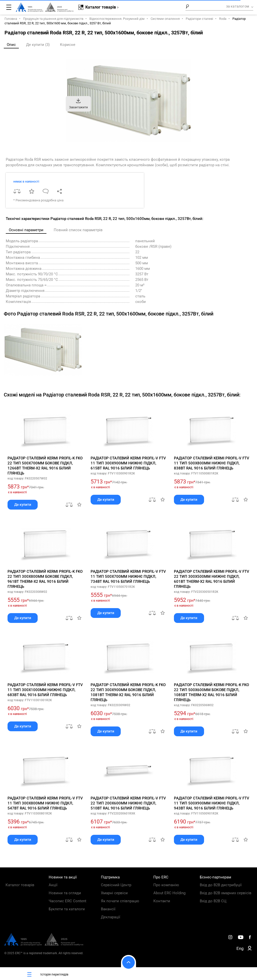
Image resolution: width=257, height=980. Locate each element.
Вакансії (108, 909)
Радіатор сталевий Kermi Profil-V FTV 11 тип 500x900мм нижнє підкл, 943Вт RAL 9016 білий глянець (212, 803)
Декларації (111, 917)
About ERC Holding (169, 893)
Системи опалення (165, 19)
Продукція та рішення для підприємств (53, 19)
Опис (11, 45)
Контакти (162, 901)
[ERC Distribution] (44, 944)
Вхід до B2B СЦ (213, 901)
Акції (53, 885)
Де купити (23, 505)
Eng (240, 948)
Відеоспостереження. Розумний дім (117, 19)
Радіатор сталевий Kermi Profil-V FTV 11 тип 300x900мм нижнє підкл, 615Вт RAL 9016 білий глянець (128, 463)
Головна (11, 19)
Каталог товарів (20, 885)
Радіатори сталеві (199, 19)
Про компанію (166, 885)
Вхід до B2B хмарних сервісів (226, 893)
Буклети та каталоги (67, 909)
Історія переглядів (47, 974)
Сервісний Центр (116, 885)
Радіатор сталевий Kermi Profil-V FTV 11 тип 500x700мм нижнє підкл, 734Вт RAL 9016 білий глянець (128, 577)
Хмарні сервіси (114, 893)
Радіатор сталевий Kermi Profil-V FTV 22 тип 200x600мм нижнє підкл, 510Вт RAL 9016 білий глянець (128, 803)
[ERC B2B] (250, 949)
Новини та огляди (65, 893)
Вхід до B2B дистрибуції (221, 885)
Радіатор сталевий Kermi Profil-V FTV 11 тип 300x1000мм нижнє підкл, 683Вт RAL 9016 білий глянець (45, 690)
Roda (223, 19)
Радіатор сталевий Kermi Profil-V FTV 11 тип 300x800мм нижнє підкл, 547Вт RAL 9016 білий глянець (45, 803)
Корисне (68, 45)
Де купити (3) (38, 45)
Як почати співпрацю (120, 901)
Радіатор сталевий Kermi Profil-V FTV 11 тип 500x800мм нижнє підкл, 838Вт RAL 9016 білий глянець (212, 463)
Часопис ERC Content (68, 901)
